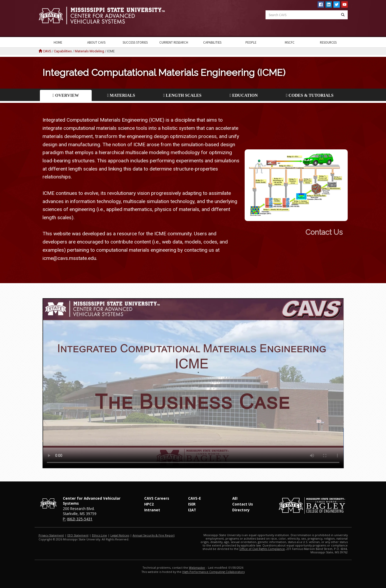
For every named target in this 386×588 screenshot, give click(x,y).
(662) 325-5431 (80, 519)
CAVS (47, 51)
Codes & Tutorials (310, 95)
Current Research (174, 42)
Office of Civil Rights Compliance (262, 549)
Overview (66, 95)
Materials (121, 95)
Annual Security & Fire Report (154, 535)
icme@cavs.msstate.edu (69, 258)
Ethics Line (99, 535)
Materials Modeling (89, 51)
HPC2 (149, 504)
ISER (192, 504)
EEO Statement (78, 535)
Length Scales (182, 95)
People (251, 42)
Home (58, 42)
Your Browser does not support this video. (193, 383)
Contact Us (359, 232)
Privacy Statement (51, 535)
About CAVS (96, 42)
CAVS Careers (157, 498)
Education (244, 95)
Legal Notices (120, 535)
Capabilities (212, 42)
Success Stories (135, 42)
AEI (235, 498)
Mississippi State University (52, 19)
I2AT (192, 510)
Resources (328, 42)
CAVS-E (194, 498)
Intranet (152, 510)
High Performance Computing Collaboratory (213, 572)
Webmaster (197, 568)
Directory (241, 510)
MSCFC (290, 42)
